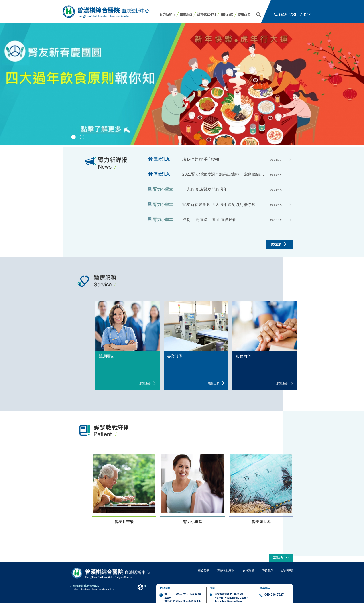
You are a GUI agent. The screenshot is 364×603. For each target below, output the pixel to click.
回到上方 (281, 558)
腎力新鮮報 (167, 14)
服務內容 (243, 356)
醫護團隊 (106, 356)
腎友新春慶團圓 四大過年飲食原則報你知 (219, 205)
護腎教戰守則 (207, 14)
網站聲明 (287, 571)
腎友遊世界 (261, 522)
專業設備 (175, 356)
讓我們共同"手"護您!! (201, 159)
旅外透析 (248, 571)
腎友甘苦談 (124, 522)
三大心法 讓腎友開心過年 (205, 189)
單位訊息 (159, 159)
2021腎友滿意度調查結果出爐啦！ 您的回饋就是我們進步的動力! (225, 174)
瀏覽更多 (278, 244)
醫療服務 (186, 14)
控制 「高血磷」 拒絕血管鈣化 (209, 220)
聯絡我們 (244, 14)
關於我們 (227, 14)
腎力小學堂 (160, 189)
